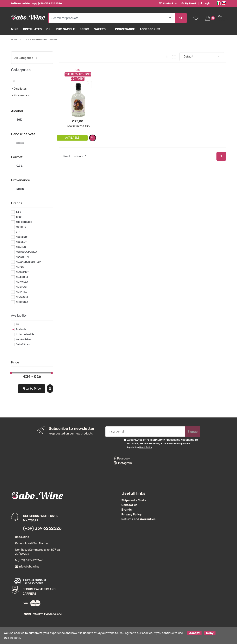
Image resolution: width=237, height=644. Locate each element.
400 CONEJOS (24, 222)
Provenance (125, 29)
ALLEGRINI (22, 277)
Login (206, 3)
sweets (100, 29)
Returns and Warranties (139, 519)
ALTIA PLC (22, 292)
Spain (20, 189)
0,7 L (19, 166)
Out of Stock (23, 344)
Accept (194, 633)
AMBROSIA (22, 302)
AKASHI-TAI (22, 257)
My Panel (189, 3)
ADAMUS (21, 247)
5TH (18, 232)
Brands (127, 510)
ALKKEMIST (22, 272)
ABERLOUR (22, 237)
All (17, 325)
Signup (193, 432)
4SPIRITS (21, 227)
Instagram (123, 463)
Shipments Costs (134, 500)
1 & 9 (18, 212)
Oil (49, 29)
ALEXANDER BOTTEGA (28, 262)
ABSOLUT (21, 242)
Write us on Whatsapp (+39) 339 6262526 (36, 3)
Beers (84, 29)
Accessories (150, 29)
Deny (210, 633)
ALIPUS (20, 267)
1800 (19, 217)
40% (19, 120)
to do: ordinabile (25, 334)
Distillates (32, 29)
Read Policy (146, 447)
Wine (15, 29)
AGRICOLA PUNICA (26, 252)
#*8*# (20, 143)
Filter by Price (32, 389)
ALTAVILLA (22, 282)
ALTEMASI (21, 287)
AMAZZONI (22, 297)
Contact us (168, 3)
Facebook (122, 459)
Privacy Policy (132, 514)
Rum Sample (65, 29)
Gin (78, 70)
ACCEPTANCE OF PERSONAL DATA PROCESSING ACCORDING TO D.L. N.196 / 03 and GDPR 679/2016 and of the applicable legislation (162, 444)
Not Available (23, 339)
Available (21, 329)
